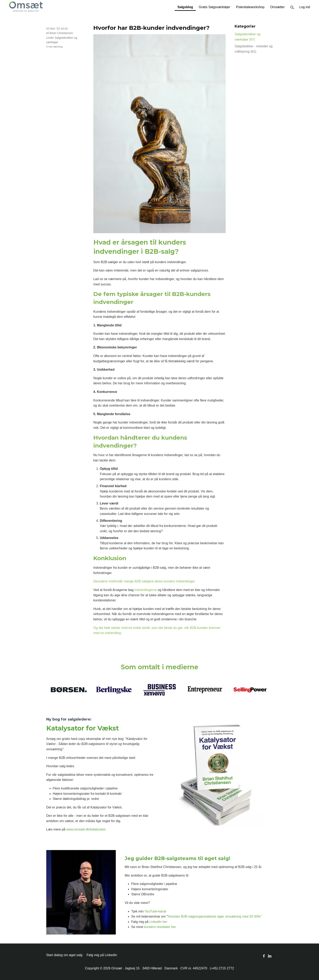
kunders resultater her (160, 927)
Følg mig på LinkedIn (102, 955)
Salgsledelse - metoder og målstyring (254, 49)
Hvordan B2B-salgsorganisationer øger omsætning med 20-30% (214, 916)
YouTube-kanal (155, 911)
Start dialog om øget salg (64, 955)
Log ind (305, 7)
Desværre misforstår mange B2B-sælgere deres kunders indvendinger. (145, 581)
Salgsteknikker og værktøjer (247, 37)
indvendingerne (146, 590)
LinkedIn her (158, 922)
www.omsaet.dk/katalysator (86, 829)
